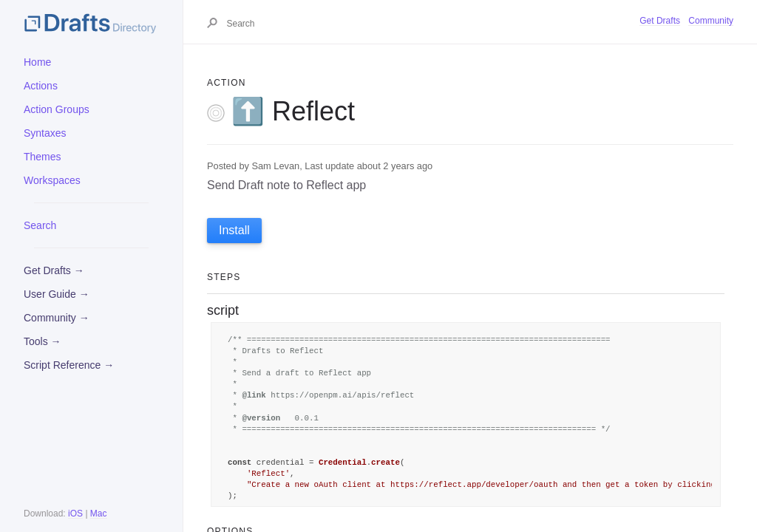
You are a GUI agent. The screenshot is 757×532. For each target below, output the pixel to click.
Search (40, 225)
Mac (99, 514)
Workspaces (52, 180)
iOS (75, 514)
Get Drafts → (54, 270)
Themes (43, 157)
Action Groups (57, 109)
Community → (57, 318)
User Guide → (57, 294)
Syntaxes (45, 133)
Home (37, 62)
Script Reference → (69, 365)
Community (711, 21)
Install (234, 230)
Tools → (43, 341)
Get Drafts (660, 21)
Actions (41, 86)
